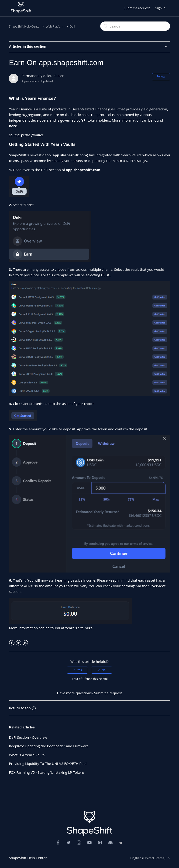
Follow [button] (161, 76)
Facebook (12, 643)
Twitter (19, 643)
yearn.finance (32, 135)
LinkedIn (25, 643)
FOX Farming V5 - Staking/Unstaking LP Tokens (47, 772)
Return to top (22, 708)
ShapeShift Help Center (25, 26)
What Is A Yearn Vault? (27, 755)
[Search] (135, 26)
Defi (72, 26)
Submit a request (137, 8)
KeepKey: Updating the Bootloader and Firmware (49, 746)
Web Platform (55, 26)
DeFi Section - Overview (28, 737)
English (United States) (148, 858)
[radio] (77, 670)
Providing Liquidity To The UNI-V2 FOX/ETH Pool (48, 763)
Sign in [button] (160, 8)
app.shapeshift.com (70, 155)
